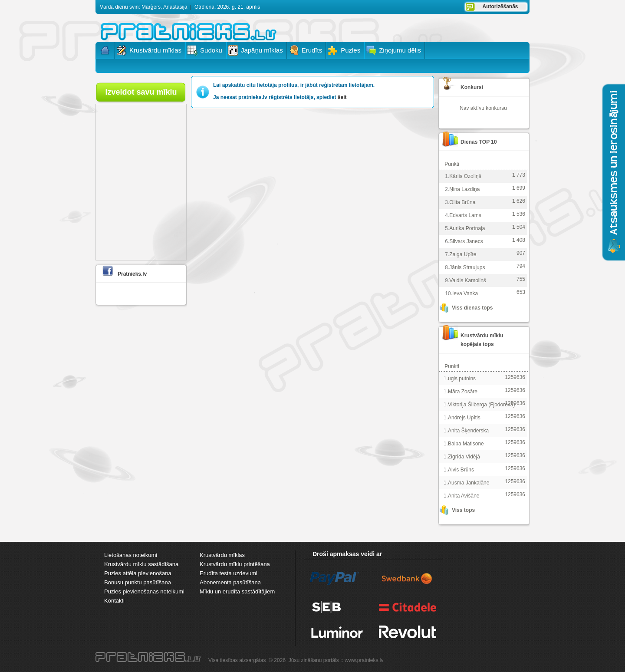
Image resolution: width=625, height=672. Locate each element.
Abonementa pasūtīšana (230, 582)
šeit (342, 97)
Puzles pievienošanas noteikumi (144, 591)
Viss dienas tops (472, 308)
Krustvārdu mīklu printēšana (235, 564)
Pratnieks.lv (132, 274)
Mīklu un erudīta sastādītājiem (237, 591)
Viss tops (463, 510)
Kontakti (114, 601)
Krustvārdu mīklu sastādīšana (141, 564)
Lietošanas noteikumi (131, 555)
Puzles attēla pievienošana (138, 573)
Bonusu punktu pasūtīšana (138, 582)
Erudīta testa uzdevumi (229, 573)
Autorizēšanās (500, 7)
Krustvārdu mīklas (222, 555)
